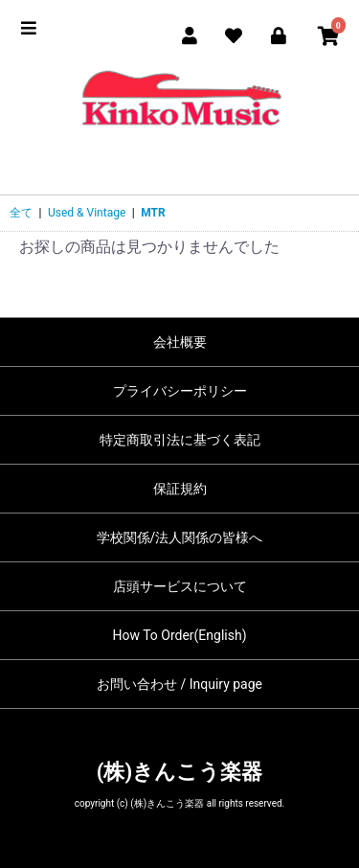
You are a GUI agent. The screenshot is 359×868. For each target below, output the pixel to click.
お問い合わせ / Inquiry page (179, 684)
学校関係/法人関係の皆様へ (180, 537)
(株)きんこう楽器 (179, 772)
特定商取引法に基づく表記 (180, 440)
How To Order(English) (179, 635)
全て (21, 213)
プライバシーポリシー (180, 391)
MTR (153, 213)
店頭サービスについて (180, 586)
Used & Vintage (87, 213)
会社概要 (180, 342)
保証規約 (180, 489)
